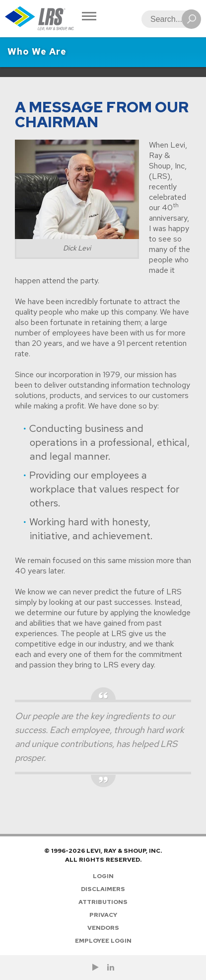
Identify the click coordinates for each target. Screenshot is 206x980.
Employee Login (103, 941)
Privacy (103, 915)
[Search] (168, 19)
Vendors (103, 928)
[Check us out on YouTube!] (96, 968)
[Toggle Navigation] (89, 17)
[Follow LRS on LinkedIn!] (111, 968)
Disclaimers (103, 889)
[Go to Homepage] (40, 19)
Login (103, 876)
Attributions (103, 902)
